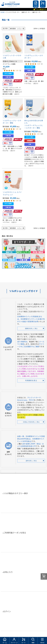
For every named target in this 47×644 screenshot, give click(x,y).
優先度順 (13, 28)
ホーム (5, 643)
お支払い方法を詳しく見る (31, 422)
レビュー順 (21, 28)
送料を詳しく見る (31, 461)
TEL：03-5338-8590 (28, 602)
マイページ (14, 643)
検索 (33, 643)
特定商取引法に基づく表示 (24, 633)
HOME (3, 12)
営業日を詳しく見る (31, 328)
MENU (42, 643)
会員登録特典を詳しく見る (31, 543)
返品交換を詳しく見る (31, 504)
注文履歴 (36, 6)
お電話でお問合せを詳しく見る (31, 615)
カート (43, 6)
